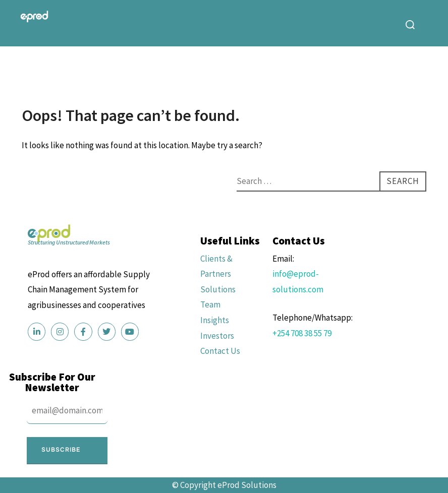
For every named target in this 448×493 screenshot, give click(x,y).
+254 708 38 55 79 (302, 333)
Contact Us (220, 351)
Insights (215, 320)
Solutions (218, 289)
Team (210, 304)
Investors (217, 336)
